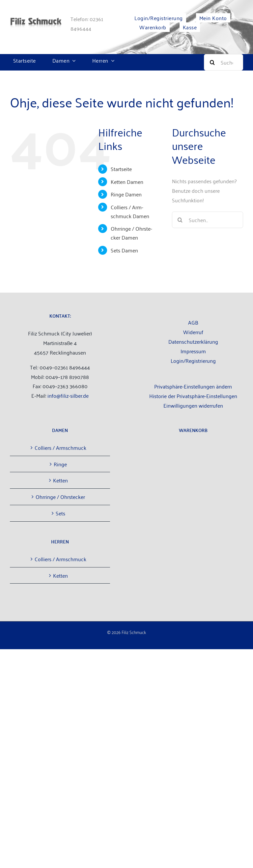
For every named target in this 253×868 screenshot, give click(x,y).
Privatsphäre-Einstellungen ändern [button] (193, 386)
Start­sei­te (121, 169)
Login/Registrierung (193, 361)
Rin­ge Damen (126, 194)
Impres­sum (193, 351)
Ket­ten (60, 480)
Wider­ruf (193, 332)
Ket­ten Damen (127, 182)
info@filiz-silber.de (68, 395)
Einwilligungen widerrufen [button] (193, 405)
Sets (60, 513)
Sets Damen (124, 250)
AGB (193, 322)
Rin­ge (60, 464)
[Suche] (224, 62)
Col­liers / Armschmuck (60, 448)
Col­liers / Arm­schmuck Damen (130, 211)
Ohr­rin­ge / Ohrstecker (60, 497)
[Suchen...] (208, 220)
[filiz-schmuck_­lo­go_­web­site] (36, 20)
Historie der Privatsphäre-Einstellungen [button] (193, 396)
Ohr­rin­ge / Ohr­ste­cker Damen (131, 233)
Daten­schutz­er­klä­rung (193, 341)
